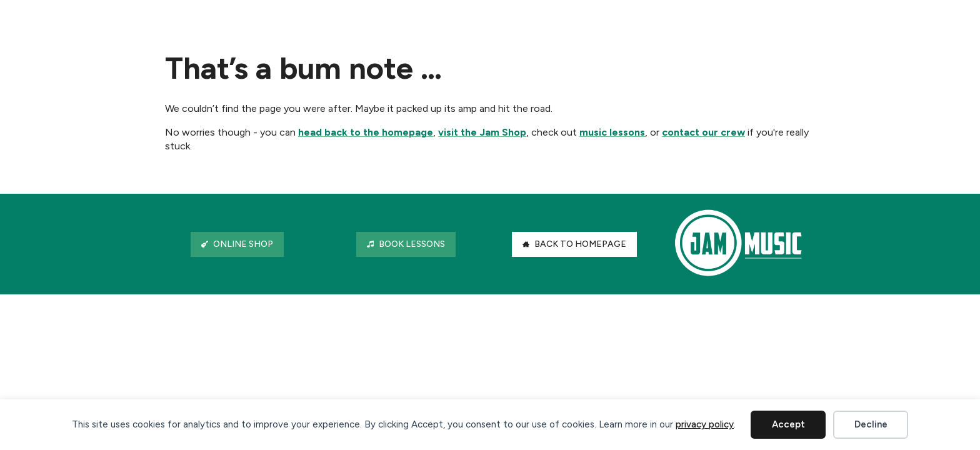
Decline (871, 424)
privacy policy (705, 424)
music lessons (612, 132)
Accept (788, 424)
